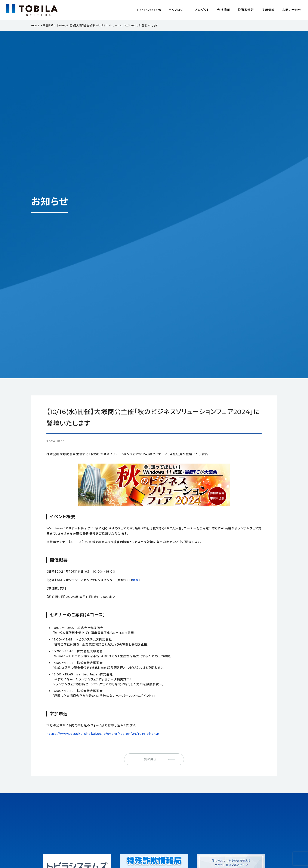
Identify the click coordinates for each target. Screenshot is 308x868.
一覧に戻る (149, 759)
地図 (135, 580)
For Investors (149, 10)
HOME (35, 25)
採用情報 (268, 10)
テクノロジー (178, 10)
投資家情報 (246, 10)
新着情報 (48, 25)
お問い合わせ (292, 10)
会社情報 (224, 10)
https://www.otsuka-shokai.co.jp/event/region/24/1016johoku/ (103, 734)
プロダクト (202, 10)
